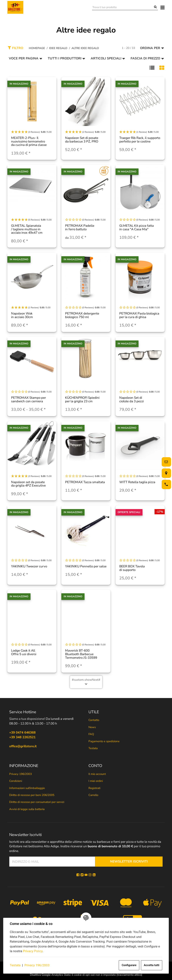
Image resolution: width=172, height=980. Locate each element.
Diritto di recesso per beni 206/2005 (32, 795)
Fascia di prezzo (147, 58)
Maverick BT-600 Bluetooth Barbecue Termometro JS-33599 (81, 654)
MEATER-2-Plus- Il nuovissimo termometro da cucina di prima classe (29, 141)
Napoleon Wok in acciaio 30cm (22, 315)
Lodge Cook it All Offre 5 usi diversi (24, 652)
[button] (152, 68)
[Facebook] (78, 875)
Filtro (15, 48)
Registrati (94, 788)
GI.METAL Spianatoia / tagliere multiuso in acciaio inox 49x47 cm (27, 229)
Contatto (94, 720)
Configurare (129, 965)
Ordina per (152, 48)
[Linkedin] (94, 875)
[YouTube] (86, 875)
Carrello (93, 795)
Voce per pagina (26, 58)
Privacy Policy (33, 951)
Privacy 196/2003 (37, 965)
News (92, 727)
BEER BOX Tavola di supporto (132, 568)
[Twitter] (82, 875)
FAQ (91, 734)
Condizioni (16, 781)
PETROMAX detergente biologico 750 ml (82, 315)
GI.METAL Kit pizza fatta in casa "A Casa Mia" (137, 227)
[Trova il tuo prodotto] (122, 7)
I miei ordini (96, 781)
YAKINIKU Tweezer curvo (29, 566)
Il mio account (97, 774)
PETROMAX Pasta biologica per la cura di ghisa (139, 315)
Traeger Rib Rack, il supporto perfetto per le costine (140, 140)
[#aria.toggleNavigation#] (162, 7)
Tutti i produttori (67, 58)
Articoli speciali (108, 58)
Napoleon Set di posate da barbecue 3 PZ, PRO (82, 140)
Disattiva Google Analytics (46, 975)
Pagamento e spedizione (104, 741)
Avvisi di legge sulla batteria (27, 809)
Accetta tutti (151, 965)
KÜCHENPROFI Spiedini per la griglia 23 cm (82, 399)
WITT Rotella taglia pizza (137, 482)
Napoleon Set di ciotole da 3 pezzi (132, 399)
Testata (15, 965)
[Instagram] (90, 875)
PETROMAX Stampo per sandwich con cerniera (29, 399)
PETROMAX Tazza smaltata (85, 482)
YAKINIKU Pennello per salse (86, 566)
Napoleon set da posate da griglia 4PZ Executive (28, 484)
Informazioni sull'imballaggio (27, 788)
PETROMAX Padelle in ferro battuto (80, 227)
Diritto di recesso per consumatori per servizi (37, 802)
